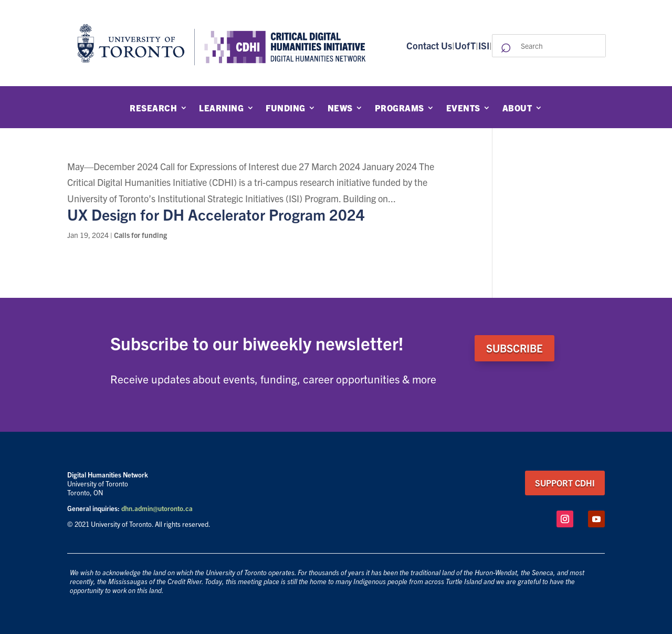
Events (463, 108)
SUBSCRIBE (514, 348)
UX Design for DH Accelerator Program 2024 (216, 214)
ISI (484, 45)
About (517, 108)
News (340, 108)
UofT (465, 45)
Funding (286, 108)
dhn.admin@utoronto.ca (157, 508)
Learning (221, 108)
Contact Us (429, 45)
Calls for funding (140, 235)
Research (153, 108)
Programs (400, 108)
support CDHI (565, 483)
